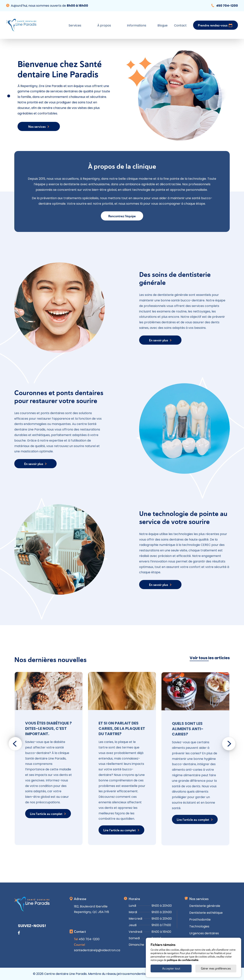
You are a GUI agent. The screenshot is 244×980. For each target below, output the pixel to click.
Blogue (163, 25)
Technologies (199, 926)
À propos (104, 25)
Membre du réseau (119, 974)
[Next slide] (229, 744)
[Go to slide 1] (9, 96)
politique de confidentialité (183, 960)
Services (75, 25)
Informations (137, 25)
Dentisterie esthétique (206, 913)
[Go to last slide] (15, 744)
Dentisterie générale (205, 906)
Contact (180, 25)
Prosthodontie (200, 920)
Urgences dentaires (204, 933)
